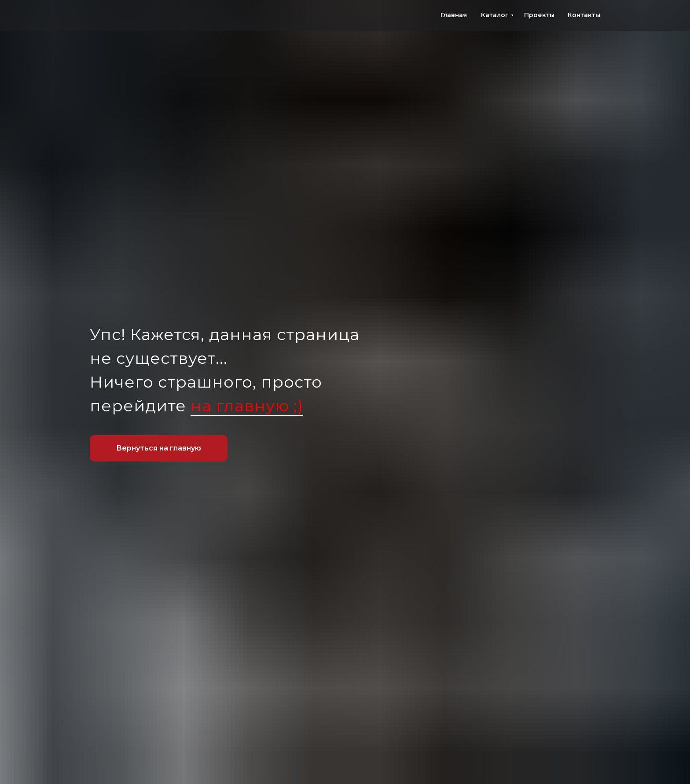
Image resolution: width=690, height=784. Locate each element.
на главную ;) (247, 406)
